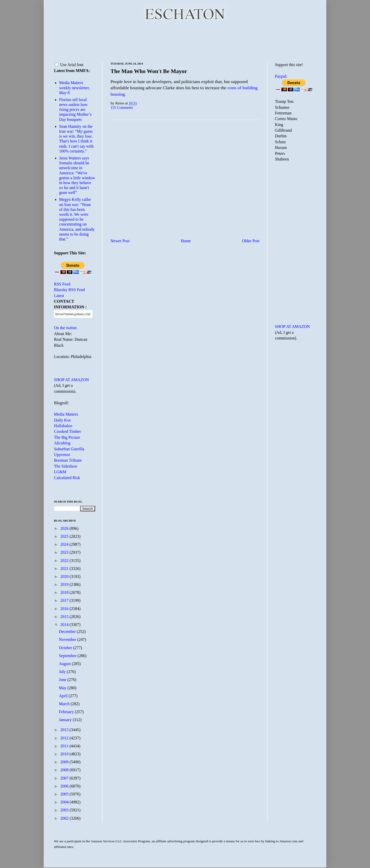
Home (186, 241)
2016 (65, 609)
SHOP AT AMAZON (71, 380)
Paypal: (281, 76)
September (68, 656)
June (63, 680)
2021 (65, 569)
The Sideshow (66, 466)
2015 (65, 617)
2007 (65, 778)
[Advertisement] (185, 41)
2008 (65, 770)
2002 (65, 818)
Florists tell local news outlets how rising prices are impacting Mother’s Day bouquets (75, 110)
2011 (65, 746)
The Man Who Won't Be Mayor (149, 71)
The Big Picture (67, 437)
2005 (65, 794)
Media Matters (66, 414)
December (68, 632)
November (68, 639)
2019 (65, 584)
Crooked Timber (67, 431)
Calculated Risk (67, 478)
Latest (59, 296)
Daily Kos (62, 420)
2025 (65, 536)
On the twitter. (66, 328)
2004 (65, 802)
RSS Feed (62, 284)
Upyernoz (62, 455)
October (66, 648)
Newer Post (120, 241)
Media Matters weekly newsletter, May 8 (74, 88)
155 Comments (122, 108)
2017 (65, 600)
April (64, 696)
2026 (65, 528)
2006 (65, 786)
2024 (65, 544)
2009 (65, 762)
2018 (65, 592)
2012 (65, 738)
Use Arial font (69, 65)
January (66, 720)
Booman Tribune (68, 460)
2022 (65, 561)
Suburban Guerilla (69, 449)
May (63, 688)
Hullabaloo (63, 426)
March (65, 704)
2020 (65, 576)
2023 (65, 552)
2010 (65, 754)
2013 (65, 730)
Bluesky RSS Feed (69, 290)
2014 (65, 625)
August (65, 664)
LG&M (60, 472)
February (67, 712)
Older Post (251, 241)
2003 (65, 810)
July (63, 672)
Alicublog (62, 443)
